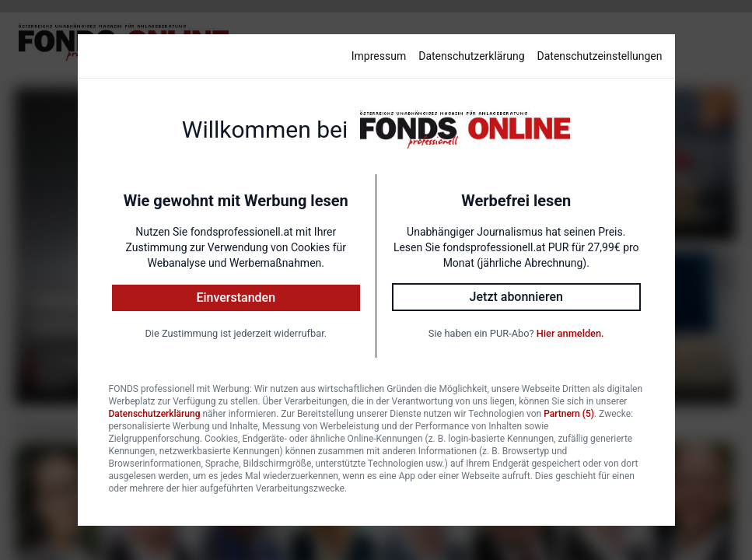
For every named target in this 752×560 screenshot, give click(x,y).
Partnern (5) (569, 414)
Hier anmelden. (570, 333)
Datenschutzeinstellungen (600, 56)
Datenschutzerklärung (471, 56)
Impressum (379, 56)
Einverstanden (236, 297)
